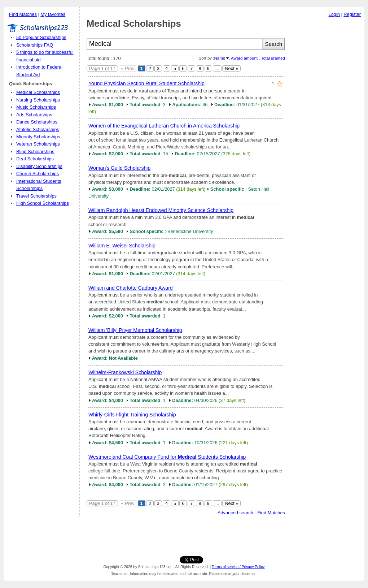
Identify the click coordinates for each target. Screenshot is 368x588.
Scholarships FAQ (35, 45)
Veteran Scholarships (38, 144)
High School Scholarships (43, 203)
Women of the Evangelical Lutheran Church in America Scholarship (164, 126)
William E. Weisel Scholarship (122, 246)
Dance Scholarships (37, 122)
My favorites (53, 14)
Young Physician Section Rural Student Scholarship (146, 83)
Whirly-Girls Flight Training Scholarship (132, 415)
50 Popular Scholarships (41, 37)
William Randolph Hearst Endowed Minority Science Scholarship (161, 210)
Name (220, 58)
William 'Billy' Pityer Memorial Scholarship (135, 330)
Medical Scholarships (38, 92)
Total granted (273, 58)
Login (334, 14)
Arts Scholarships (34, 115)
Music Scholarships (36, 107)
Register (352, 14)
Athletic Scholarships (38, 129)
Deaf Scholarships (35, 159)
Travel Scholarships (36, 196)
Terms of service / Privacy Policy (238, 567)
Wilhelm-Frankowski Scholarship (125, 372)
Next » (231, 68)
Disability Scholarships (39, 166)
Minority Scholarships (38, 137)
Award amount (244, 58)
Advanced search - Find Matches (251, 513)
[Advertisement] (327, 130)
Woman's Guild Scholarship (119, 168)
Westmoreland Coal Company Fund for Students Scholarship (167, 457)
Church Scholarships (38, 174)
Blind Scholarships (35, 152)
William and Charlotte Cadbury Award (131, 288)
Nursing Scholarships (38, 100)
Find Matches (23, 14)
